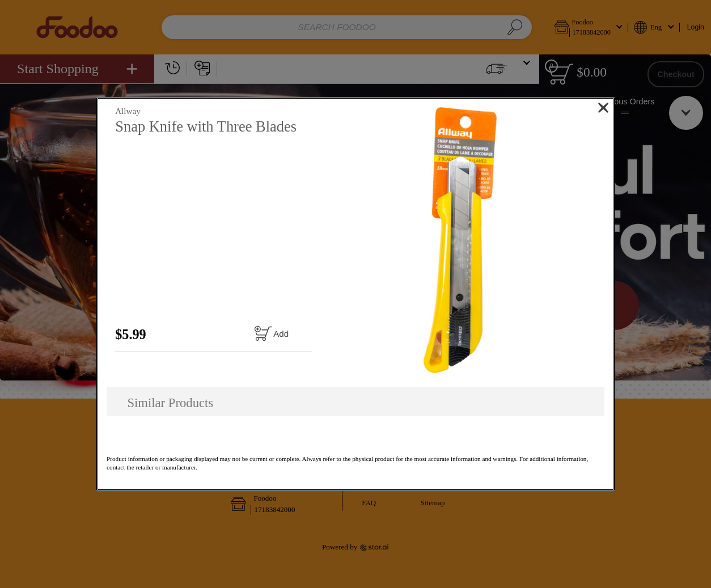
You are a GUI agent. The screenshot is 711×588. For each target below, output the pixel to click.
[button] (460, 240)
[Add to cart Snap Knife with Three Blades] (271, 333)
